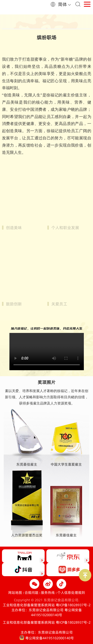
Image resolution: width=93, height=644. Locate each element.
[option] (46, 22)
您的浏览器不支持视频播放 (47, 351)
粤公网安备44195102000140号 (56, 612)
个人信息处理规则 (71, 593)
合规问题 (31, 593)
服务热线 (48, 593)
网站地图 (15, 593)
